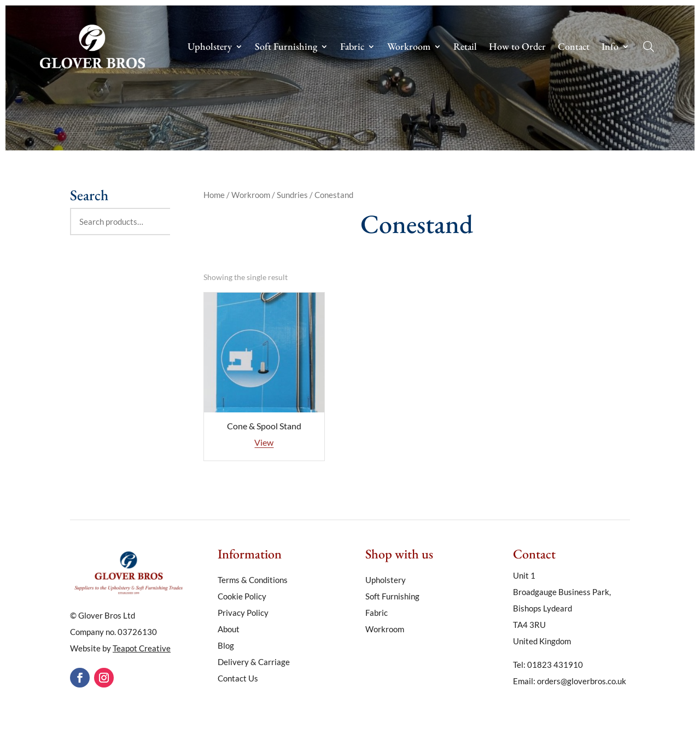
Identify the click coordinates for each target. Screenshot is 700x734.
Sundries (292, 195)
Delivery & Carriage (254, 662)
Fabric (352, 48)
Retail (465, 48)
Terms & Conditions (253, 580)
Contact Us (238, 679)
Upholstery (210, 48)
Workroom (409, 48)
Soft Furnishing (286, 48)
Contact (574, 48)
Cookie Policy (242, 597)
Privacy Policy (243, 613)
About (229, 630)
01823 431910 (555, 665)
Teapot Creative (142, 648)
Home (214, 195)
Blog (226, 646)
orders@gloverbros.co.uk (582, 681)
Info (610, 48)
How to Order (517, 48)
